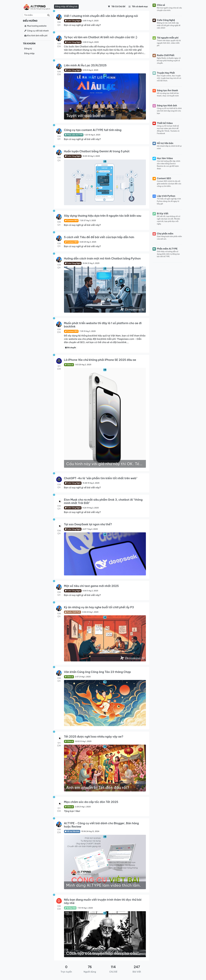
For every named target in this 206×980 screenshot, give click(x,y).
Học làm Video (165, 158)
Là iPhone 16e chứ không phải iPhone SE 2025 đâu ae (100, 360)
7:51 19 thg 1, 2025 (85, 908)
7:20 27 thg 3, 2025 (88, 220)
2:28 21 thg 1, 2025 (83, 807)
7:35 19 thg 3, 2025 (88, 331)
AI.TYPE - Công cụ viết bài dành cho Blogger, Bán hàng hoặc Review (101, 825)
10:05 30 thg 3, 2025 (91, 156)
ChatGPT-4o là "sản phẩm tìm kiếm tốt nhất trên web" (101, 478)
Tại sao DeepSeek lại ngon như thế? (88, 524)
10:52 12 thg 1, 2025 (83, 741)
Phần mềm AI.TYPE (74, 135)
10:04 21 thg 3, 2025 (91, 263)
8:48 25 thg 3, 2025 (88, 242)
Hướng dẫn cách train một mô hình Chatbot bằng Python (102, 258)
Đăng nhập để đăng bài (66, 7)
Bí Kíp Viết (70, 908)
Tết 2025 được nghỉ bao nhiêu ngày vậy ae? (94, 737)
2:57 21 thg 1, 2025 (83, 677)
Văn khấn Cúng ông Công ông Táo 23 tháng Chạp (97, 672)
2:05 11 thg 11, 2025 (90, 21)
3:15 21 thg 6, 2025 (90, 70)
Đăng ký (28, 49)
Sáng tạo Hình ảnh (167, 106)
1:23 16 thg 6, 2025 (92, 135)
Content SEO (71, 220)
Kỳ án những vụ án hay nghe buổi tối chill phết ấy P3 (99, 607)
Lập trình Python (166, 196)
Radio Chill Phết (73, 612)
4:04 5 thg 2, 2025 (90, 591)
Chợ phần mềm (165, 234)
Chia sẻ (69, 365)
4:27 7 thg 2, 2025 (90, 529)
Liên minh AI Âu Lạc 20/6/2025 (85, 65)
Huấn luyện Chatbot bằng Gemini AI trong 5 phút (97, 151)
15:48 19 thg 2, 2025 (91, 483)
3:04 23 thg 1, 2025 (90, 612)
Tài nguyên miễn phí (168, 38)
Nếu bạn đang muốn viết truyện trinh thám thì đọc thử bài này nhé (103, 901)
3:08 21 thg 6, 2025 (91, 42)
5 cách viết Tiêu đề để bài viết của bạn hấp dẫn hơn (99, 237)
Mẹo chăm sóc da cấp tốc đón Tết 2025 (91, 802)
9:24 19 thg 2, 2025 (91, 508)
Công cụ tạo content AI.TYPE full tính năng (93, 130)
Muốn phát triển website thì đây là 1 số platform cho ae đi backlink (103, 325)
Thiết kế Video (165, 123)
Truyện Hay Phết (166, 73)
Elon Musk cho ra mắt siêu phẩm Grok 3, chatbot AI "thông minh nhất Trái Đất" (103, 501)
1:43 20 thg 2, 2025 (83, 365)
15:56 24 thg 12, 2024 (90, 831)
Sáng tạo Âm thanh (167, 90)
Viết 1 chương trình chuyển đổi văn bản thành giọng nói (101, 16)
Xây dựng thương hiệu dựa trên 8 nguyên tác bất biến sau (103, 216)
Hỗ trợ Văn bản (72, 831)
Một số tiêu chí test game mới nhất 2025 (91, 586)
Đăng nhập (29, 53)
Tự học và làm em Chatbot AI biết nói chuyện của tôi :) (101, 37)
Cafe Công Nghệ (73, 21)
